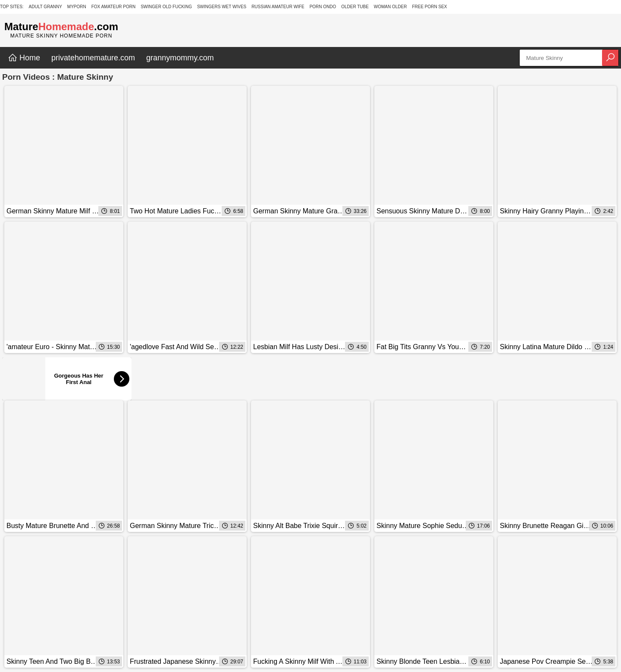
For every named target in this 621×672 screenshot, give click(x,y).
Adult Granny (45, 7)
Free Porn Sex (429, 7)
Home (24, 58)
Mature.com (61, 27)
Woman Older (390, 7)
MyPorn (77, 7)
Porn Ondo (323, 7)
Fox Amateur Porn (114, 7)
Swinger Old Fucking (166, 7)
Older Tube (355, 7)
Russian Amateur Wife (278, 7)
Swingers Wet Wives (222, 7)
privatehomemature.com (93, 58)
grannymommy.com (180, 58)
